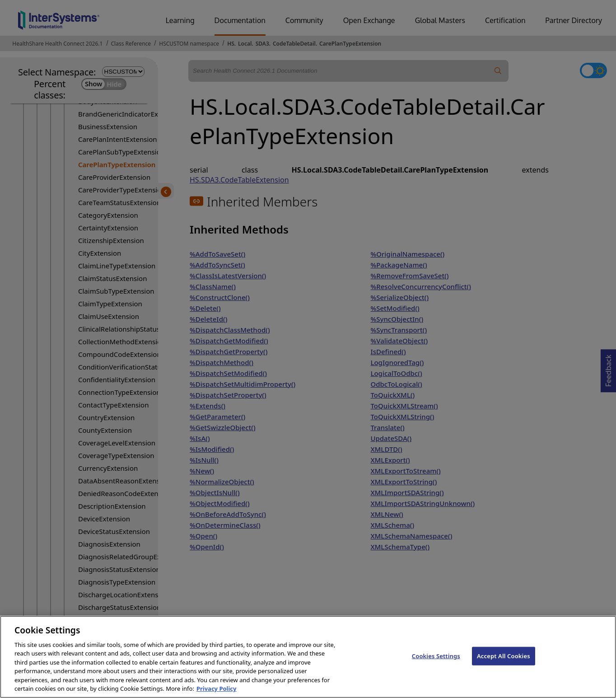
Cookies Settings (436, 665)
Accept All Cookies (504, 665)
